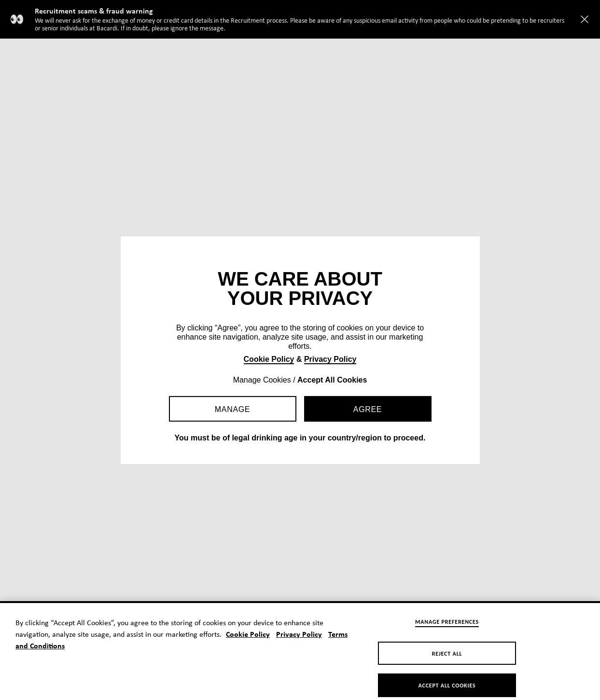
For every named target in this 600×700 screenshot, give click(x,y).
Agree (368, 409)
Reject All (447, 658)
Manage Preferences (447, 625)
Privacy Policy (330, 359)
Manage (232, 409)
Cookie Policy (269, 359)
